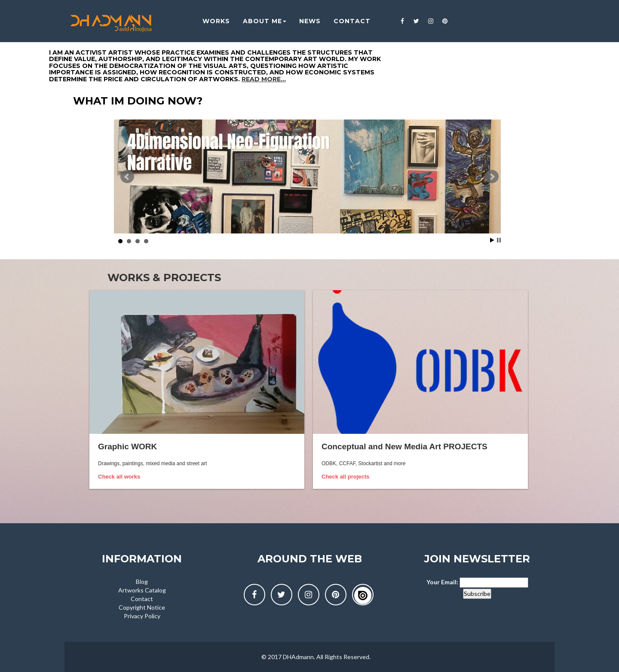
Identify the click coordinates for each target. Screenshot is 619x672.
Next (492, 177)
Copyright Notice (142, 607)
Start (492, 240)
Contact (142, 599)
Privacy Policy (142, 616)
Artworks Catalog (142, 590)
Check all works (119, 477)
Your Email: (442, 582)
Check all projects (345, 477)
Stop (499, 240)
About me (259, 21)
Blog (142, 581)
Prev (127, 177)
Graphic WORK (127, 446)
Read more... (264, 79)
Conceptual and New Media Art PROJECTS (404, 446)
